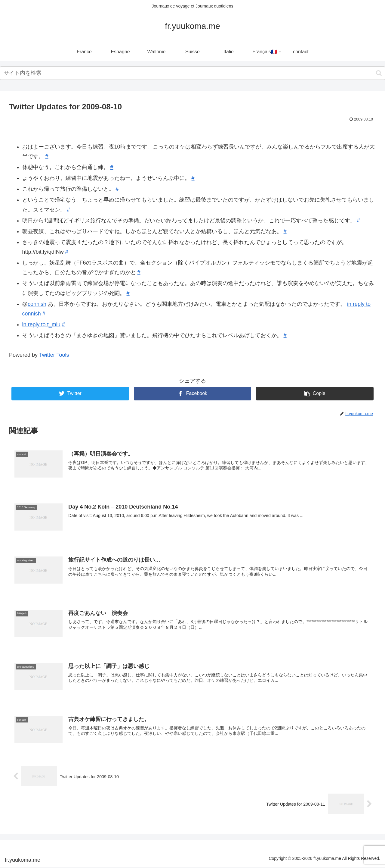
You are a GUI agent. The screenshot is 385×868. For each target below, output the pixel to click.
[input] (192, 73)
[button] (379, 73)
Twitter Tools (54, 355)
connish (37, 304)
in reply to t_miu (41, 324)
